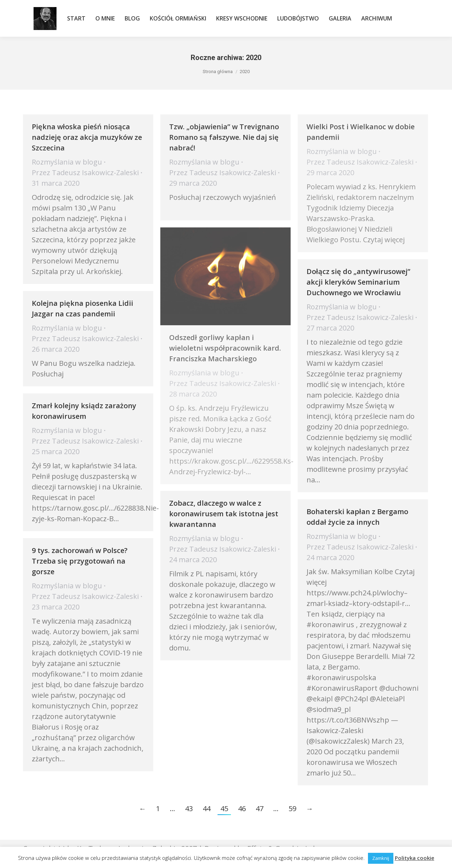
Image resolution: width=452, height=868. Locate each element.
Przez (85, 173)
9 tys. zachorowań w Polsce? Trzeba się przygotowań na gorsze (80, 561)
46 (242, 808)
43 (189, 808)
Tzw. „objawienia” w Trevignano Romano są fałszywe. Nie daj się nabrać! (224, 137)
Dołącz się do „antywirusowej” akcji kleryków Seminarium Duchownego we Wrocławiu (358, 282)
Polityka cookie (415, 858)
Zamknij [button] (381, 858)
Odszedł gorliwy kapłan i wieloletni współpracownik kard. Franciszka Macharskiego (225, 348)
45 (224, 808)
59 (292, 808)
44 (207, 808)
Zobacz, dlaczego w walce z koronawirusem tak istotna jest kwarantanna (224, 514)
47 (260, 808)
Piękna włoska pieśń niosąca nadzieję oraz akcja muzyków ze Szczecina (87, 137)
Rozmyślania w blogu (67, 162)
